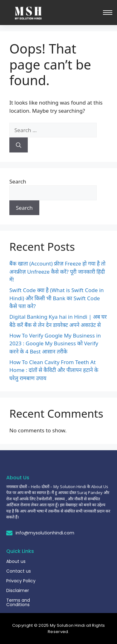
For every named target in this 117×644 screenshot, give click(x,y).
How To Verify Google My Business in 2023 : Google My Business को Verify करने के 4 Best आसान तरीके (55, 343)
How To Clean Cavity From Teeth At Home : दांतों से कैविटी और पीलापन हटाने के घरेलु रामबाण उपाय (54, 370)
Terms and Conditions (18, 602)
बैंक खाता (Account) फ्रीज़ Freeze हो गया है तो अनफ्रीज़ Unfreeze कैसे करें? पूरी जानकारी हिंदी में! (57, 271)
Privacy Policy (21, 581)
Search (18, 181)
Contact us (19, 571)
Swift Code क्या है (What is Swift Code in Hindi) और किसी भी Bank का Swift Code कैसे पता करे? (57, 298)
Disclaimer (18, 590)
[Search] (19, 145)
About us (16, 561)
